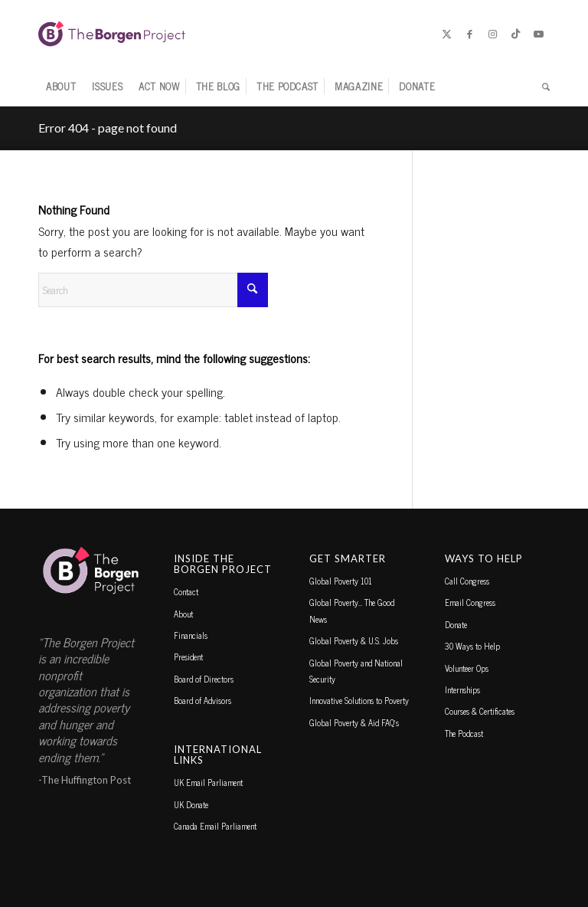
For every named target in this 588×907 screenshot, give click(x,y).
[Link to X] (446, 34)
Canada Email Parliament (215, 826)
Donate (456, 624)
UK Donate (191, 804)
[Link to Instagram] (492, 34)
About (183, 614)
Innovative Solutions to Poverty (359, 700)
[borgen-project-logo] (112, 34)
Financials (191, 635)
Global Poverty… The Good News (352, 610)
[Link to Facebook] (469, 34)
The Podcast (464, 733)
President (188, 657)
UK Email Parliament (208, 782)
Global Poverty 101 (341, 581)
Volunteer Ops (467, 668)
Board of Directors (204, 679)
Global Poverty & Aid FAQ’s (354, 722)
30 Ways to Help (472, 646)
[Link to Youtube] (538, 34)
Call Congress (467, 581)
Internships (462, 689)
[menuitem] (61, 87)
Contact (186, 591)
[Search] (542, 87)
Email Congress (470, 602)
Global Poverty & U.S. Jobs (354, 640)
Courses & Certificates (480, 711)
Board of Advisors (203, 700)
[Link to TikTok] (515, 34)
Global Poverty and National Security (356, 671)
